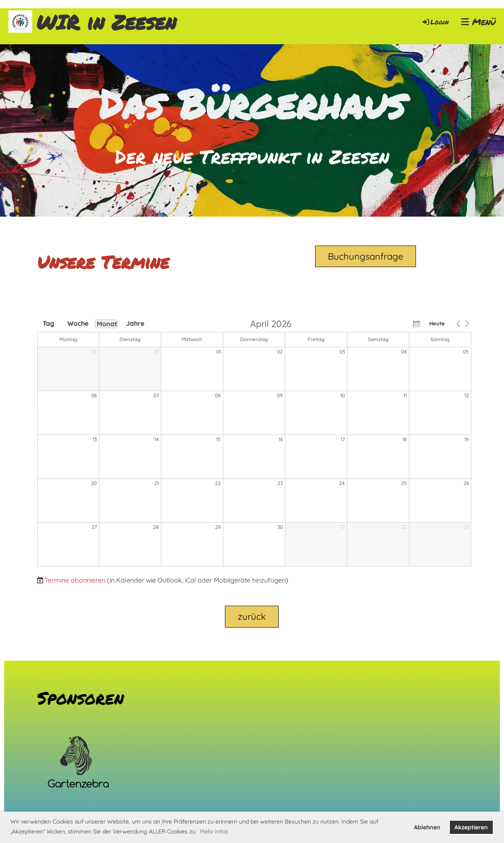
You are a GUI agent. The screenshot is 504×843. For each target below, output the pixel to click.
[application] (254, 443)
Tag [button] (48, 323)
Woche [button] (78, 323)
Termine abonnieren (75, 580)
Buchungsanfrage (365, 256)
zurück (252, 616)
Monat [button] (107, 324)
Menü (478, 22)
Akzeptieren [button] (471, 827)
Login (435, 22)
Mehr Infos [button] (214, 831)
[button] (459, 323)
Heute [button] (437, 323)
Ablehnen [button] (427, 827)
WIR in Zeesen (106, 22)
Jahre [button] (135, 323)
